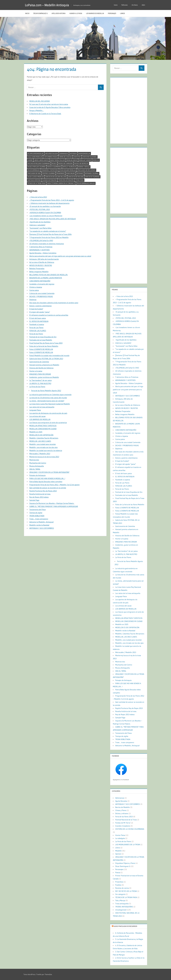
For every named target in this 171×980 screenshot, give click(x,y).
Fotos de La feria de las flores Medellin (44, 346)
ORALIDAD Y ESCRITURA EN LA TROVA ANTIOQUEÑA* (49, 472)
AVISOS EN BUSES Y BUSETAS (41, 265)
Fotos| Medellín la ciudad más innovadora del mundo (49, 355)
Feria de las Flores (36, 334)
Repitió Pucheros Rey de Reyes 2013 (43, 491)
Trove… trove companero (39, 519)
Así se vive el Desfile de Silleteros (42, 262)
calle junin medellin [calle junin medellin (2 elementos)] (35, 157)
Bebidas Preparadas (37, 268)
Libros (122, 13)
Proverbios (119, 882)
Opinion (118, 854)
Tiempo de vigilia (36, 513)
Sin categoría (120, 894)
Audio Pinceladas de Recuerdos (125, 926)
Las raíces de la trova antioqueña (42, 407)
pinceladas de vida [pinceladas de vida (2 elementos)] (34, 173)
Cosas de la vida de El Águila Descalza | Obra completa (50, 107)
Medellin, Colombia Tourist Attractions (44, 438)
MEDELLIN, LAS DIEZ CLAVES (40, 441)
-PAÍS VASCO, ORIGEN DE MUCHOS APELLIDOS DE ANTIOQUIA (53, 219)
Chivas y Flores (121, 810)
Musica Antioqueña (37, 466)
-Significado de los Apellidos (40, 222)
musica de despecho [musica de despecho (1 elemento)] (81, 163)
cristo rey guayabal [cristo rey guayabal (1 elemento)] (90, 157)
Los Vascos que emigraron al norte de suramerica (48, 422)
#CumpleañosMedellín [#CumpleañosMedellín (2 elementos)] (35, 153)
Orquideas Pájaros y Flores (125, 863)
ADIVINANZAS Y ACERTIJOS (39, 250)
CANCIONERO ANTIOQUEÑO (40, 281)
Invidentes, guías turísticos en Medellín (44, 377)
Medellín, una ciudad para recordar (43, 444)
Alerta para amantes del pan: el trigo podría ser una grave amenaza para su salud (60, 256)
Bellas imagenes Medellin (39, 272)
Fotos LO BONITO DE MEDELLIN (41, 349)
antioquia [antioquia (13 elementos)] (73, 153)
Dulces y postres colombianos (40, 306)
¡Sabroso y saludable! (37, 225)
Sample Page (34, 500)
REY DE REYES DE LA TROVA (126, 891)
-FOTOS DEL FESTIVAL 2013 (40, 209)
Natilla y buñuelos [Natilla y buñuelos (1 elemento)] (69, 167)
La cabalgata (120, 838)
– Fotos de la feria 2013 (38, 197)
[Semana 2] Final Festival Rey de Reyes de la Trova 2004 (51, 234)
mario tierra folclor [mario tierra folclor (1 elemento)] (57, 160)
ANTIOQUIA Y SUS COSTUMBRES (42, 528)
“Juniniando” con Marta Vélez (40, 228)
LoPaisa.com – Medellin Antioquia (49, 5)
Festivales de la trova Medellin (41, 340)
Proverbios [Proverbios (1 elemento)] (60, 173)
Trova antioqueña (122, 904)
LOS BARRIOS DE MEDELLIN (95, 13)
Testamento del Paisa (37, 509)
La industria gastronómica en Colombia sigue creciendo (50, 395)
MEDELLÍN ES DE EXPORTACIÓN (41, 435)
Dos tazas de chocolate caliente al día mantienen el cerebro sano (54, 303)
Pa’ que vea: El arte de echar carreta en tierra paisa (49, 104)
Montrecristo (34, 460)
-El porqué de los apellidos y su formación (45, 206)
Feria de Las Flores (36, 327)
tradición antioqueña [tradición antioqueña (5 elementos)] (66, 180)
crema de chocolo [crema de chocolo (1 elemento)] (65, 157)
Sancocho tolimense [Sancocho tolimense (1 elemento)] (92, 177)
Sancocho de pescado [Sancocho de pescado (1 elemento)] (76, 177)
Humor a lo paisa (76, 13)
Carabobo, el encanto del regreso (42, 284)
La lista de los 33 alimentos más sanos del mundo (48, 398)
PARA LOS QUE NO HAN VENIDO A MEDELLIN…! (47, 478)
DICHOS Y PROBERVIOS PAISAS (41, 296)
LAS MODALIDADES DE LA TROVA (128, 845)
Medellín (119, 851)
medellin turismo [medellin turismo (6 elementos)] (85, 160)
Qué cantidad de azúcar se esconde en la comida (48, 488)
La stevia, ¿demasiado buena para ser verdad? (47, 401)
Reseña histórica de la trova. (40, 494)
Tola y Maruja (120, 900)
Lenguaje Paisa (35, 410)
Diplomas (33, 300)
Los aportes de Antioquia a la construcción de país (48, 413)
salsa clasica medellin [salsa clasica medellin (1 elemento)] (36, 177)
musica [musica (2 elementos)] (54, 163)
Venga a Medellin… (36, 110)
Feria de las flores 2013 (124, 817)
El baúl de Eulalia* (36, 309)
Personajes (112, 13)
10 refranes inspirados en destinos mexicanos (47, 244)
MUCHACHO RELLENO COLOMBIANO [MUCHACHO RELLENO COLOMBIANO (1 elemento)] (39, 163)
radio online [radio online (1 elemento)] (70, 173)
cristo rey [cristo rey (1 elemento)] (77, 157)
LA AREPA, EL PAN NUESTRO (40, 383)
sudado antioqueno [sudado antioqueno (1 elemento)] (50, 180)
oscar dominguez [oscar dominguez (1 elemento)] (34, 170)
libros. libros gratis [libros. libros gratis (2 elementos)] (41, 160)
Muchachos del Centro (38, 463)
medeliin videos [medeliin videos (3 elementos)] (72, 160)
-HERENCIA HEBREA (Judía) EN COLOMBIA (45, 213)
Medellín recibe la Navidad (39, 525)
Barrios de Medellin (123, 807)
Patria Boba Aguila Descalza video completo (46, 482)
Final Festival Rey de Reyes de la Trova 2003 (46, 343)
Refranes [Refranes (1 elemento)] (80, 173)
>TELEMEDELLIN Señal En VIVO (41, 240)
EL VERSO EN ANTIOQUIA (39, 321)
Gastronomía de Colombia (39, 362)
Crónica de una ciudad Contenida (42, 293)
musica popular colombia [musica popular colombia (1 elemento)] (37, 167)
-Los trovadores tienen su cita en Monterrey (46, 216)
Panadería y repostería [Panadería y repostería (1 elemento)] (50, 170)
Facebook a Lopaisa (37, 324)
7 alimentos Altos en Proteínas (41, 247)
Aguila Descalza (121, 801)
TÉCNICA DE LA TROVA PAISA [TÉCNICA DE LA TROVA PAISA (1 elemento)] (36, 183)
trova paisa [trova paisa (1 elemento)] (80, 180)
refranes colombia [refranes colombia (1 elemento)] (92, 173)
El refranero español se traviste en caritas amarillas (49, 315)
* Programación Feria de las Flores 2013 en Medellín (49, 237)
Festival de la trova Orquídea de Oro (43, 337)
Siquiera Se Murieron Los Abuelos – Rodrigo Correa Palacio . (52, 503)
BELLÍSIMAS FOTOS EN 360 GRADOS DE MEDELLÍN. (49, 275)
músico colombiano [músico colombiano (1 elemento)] (54, 167)
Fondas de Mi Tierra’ (123, 823)
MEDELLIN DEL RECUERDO (40, 101)
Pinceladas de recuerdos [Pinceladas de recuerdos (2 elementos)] (86, 170)
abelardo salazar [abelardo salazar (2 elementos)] (51, 153)
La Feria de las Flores (37, 387)
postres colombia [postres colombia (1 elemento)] (49, 173)
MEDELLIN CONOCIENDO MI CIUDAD (43, 429)
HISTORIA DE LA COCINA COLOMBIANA (130, 829)
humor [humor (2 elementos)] (30, 160)
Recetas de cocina (122, 888)
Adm (143, 5)
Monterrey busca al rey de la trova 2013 (44, 457)
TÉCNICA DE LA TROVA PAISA (126, 897)
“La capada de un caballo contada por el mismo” (48, 231)
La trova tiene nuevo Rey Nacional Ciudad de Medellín (50, 404)
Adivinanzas (120, 798)
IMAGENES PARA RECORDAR (40, 374)
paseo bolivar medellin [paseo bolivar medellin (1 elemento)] (68, 170)
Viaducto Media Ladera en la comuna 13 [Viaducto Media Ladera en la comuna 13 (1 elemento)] (61, 183)
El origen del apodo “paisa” (40, 312)
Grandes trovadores (123, 826)
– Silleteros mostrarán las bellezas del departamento (49, 203)
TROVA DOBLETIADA (37, 516)
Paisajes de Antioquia (37, 475)
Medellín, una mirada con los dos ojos (43, 447)
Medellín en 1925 (36, 432)
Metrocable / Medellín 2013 (40, 454)
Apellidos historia (59, 13)
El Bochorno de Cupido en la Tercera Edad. (45, 114)
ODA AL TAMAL (35, 469)
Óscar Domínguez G (40, 13)
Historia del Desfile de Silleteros (41, 368)
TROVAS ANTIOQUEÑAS (124, 907)
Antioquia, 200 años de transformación (44, 259)
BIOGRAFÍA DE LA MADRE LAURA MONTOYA (46, 278)
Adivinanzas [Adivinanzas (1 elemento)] (64, 153)
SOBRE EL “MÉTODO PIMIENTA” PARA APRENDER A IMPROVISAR (54, 506)
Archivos (135, 5)
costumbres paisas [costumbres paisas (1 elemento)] (51, 157)
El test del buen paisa (38, 318)
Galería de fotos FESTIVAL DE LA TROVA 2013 (46, 359)
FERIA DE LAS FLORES (38, 331)
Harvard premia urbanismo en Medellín (44, 365)
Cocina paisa (34, 290)
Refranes (125, 5)
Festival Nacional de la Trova (126, 820)
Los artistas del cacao (37, 416)
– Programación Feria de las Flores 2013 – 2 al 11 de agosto (52, 200)
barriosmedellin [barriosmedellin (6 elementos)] (84, 153)
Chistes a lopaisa (36, 287)
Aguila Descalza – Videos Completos (43, 253)
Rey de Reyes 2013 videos (39, 497)
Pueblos (118, 885)
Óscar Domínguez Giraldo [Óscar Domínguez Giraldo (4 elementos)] (86, 183)
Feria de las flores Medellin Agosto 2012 (46, 391)
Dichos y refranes (122, 813)
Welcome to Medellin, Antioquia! (41, 522)
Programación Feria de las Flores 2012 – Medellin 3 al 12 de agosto (54, 485)
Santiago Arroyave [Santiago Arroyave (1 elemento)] (34, 180)
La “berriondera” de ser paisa (40, 380)
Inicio (116, 5)
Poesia (118, 872)
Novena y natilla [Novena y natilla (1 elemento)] (84, 167)
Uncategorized (121, 910)
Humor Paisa (120, 835)
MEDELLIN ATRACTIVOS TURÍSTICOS (43, 426)
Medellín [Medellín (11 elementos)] (96, 160)
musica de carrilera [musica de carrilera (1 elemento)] (65, 163)
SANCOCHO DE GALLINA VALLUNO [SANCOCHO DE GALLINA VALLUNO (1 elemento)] (56, 177)
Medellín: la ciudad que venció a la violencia (46, 450)
